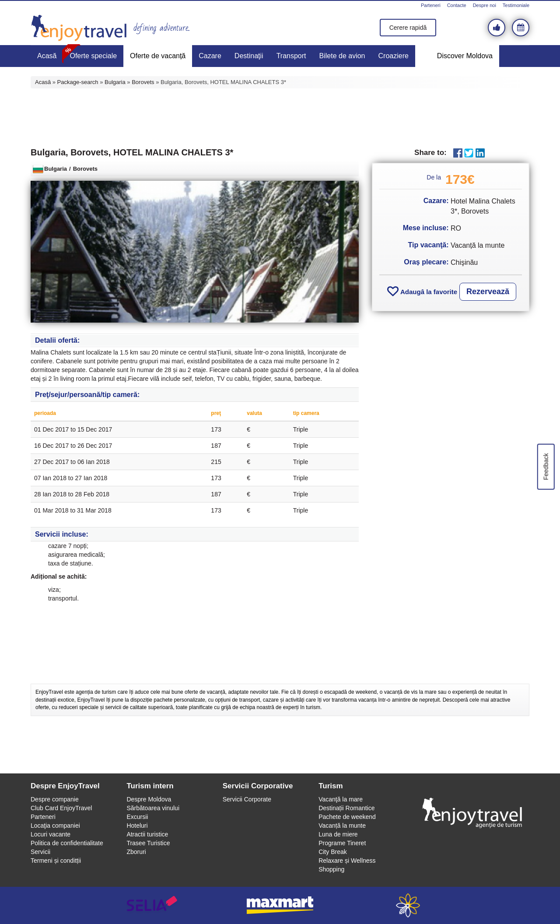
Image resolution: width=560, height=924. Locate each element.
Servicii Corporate (247, 799)
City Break (333, 852)
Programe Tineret (342, 843)
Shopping (331, 869)
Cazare (210, 56)
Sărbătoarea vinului (153, 808)
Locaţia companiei (55, 826)
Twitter (469, 153)
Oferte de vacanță (158, 56)
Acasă (47, 56)
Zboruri (136, 852)
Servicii (40, 852)
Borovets (143, 82)
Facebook (458, 153)
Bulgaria (115, 82)
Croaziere (394, 56)
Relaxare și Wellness (347, 861)
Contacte (457, 5)
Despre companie (55, 799)
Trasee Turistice (148, 843)
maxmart (280, 905)
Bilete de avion (342, 56)
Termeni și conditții (56, 861)
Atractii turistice (147, 834)
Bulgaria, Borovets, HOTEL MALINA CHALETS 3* (132, 152)
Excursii (137, 817)
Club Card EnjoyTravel (61, 808)
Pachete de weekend (347, 817)
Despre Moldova (149, 799)
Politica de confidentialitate (67, 843)
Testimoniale (516, 5)
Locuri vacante (51, 834)
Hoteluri (137, 826)
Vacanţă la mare (341, 799)
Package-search (78, 82)
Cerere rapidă (408, 28)
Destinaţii (249, 56)
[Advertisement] (280, 117)
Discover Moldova (465, 56)
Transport (291, 56)
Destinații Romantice (346, 808)
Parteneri (431, 5)
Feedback (546, 466)
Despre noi (485, 5)
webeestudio (408, 905)
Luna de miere (338, 834)
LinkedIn (480, 153)
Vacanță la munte (342, 826)
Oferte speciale (93, 56)
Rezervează (488, 292)
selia (152, 905)
